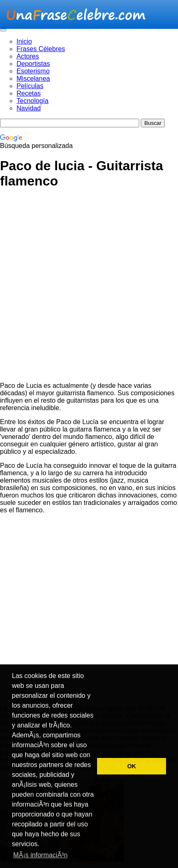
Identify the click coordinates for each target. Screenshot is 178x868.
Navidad (29, 108)
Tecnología (32, 101)
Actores (28, 56)
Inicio (24, 41)
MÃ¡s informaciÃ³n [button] (40, 855)
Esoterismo (33, 71)
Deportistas (33, 64)
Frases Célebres (41, 49)
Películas (30, 86)
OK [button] (132, 766)
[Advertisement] (89, 287)
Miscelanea (33, 79)
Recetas (29, 93)
